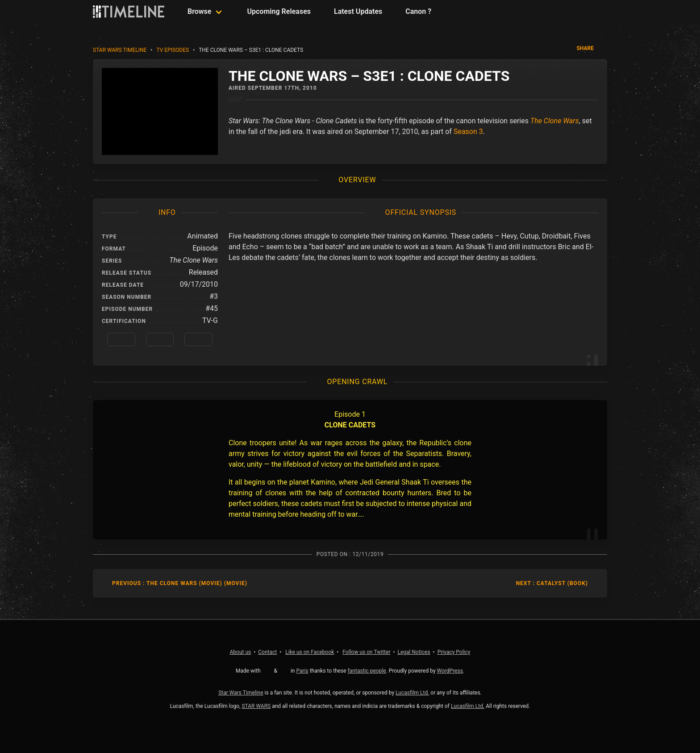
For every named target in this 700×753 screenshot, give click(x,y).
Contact (267, 652)
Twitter (366, 652)
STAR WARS (256, 706)
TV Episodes (173, 50)
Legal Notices (414, 652)
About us (241, 652)
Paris (302, 671)
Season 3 (468, 132)
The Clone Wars (555, 121)
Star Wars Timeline (120, 50)
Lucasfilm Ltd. (412, 693)
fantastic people (367, 671)
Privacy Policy (454, 652)
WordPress (450, 671)
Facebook (310, 652)
